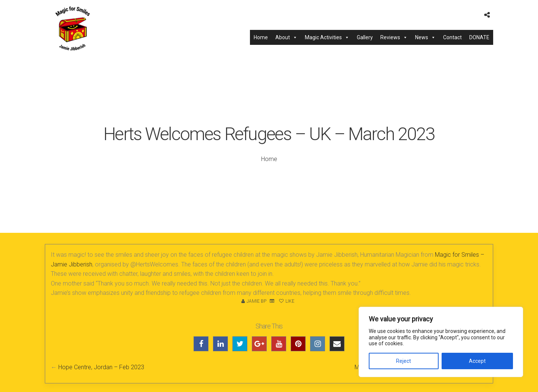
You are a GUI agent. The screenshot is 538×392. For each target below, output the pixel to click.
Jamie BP (256, 301)
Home (261, 37)
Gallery (365, 37)
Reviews (394, 37)
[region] (441, 342)
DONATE (479, 37)
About (286, 37)
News (425, 37)
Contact (452, 37)
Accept (477, 361)
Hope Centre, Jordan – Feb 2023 (101, 367)
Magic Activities (327, 37)
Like (287, 301)
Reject (403, 361)
